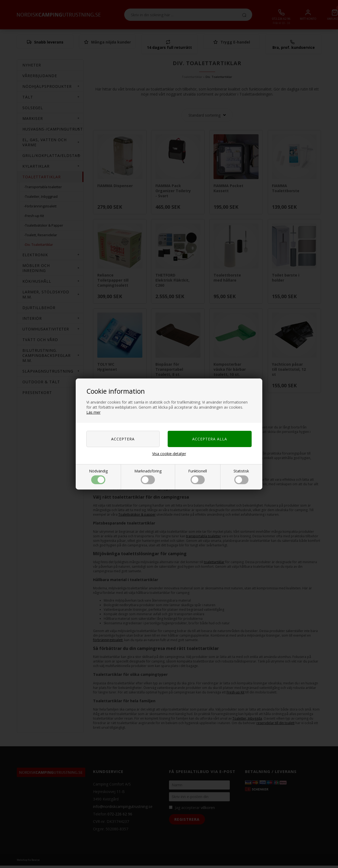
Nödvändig (98, 476)
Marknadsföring (148, 476)
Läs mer (93, 412)
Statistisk (241, 476)
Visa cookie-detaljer (169, 454)
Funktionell (198, 476)
